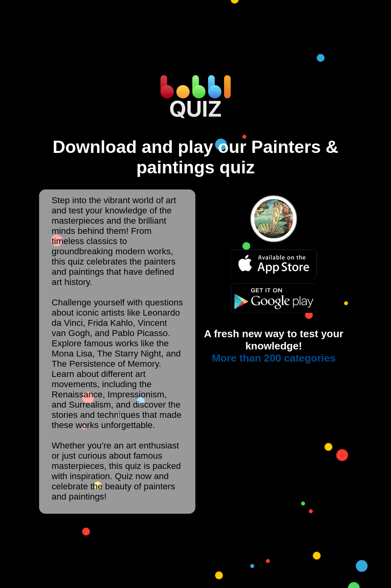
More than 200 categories (274, 358)
